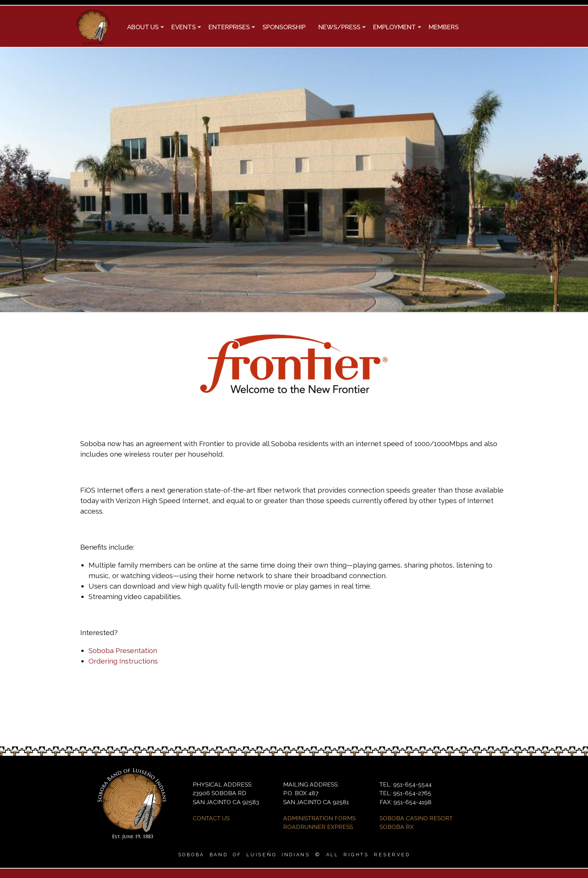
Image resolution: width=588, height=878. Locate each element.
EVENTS (183, 28)
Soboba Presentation (123, 650)
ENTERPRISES (229, 28)
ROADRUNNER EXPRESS (318, 827)
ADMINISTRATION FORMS (319, 818)
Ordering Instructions (123, 661)
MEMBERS (444, 27)
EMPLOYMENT (394, 28)
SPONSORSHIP (284, 27)
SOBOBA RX (397, 827)
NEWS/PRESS (339, 28)
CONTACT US (211, 818)
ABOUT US (142, 28)
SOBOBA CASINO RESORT (416, 818)
